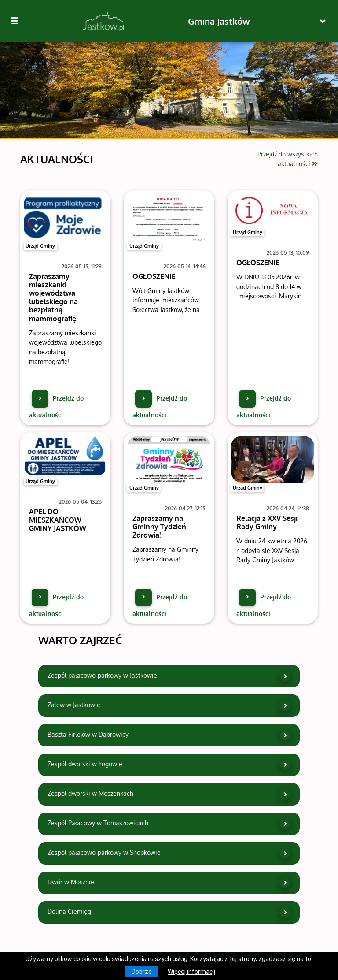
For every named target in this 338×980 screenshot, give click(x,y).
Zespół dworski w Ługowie (169, 765)
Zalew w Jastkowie (169, 706)
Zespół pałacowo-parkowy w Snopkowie (169, 853)
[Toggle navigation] (323, 21)
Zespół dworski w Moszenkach (169, 794)
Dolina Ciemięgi (169, 912)
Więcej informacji (191, 972)
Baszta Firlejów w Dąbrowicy (169, 735)
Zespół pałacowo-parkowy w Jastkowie (169, 676)
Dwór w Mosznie (169, 883)
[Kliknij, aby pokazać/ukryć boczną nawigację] (18, 21)
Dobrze (142, 972)
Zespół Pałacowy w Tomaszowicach (169, 824)
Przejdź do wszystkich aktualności (288, 159)
